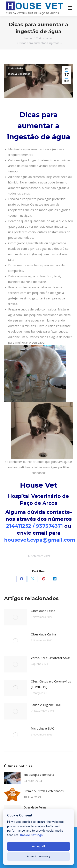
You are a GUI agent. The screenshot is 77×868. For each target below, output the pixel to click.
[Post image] (15, 617)
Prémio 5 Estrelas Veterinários (44, 791)
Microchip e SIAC (42, 728)
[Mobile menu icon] (70, 8)
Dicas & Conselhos (19, 74)
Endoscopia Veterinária (39, 775)
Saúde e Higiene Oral (46, 705)
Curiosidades (16, 69)
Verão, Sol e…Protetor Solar (51, 658)
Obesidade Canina (44, 634)
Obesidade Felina (43, 611)
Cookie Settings (31, 835)
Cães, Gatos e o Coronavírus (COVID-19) (51, 684)
